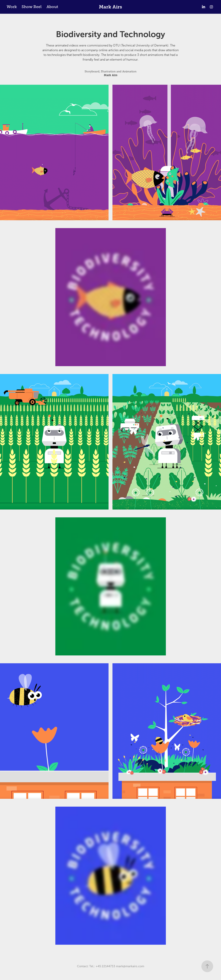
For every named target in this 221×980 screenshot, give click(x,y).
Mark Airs (110, 7)
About (52, 7)
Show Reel (32, 7)
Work (12, 7)
